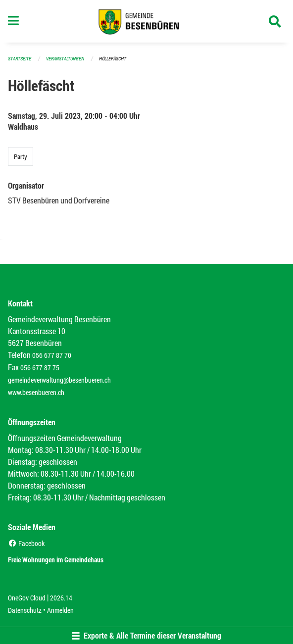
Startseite (20, 59)
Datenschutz (25, 610)
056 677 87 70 (52, 355)
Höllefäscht (113, 59)
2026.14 (61, 598)
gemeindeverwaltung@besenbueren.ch (59, 380)
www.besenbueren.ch (36, 392)
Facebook (26, 543)
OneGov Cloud (27, 598)
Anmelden (60, 610)
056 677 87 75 (40, 368)
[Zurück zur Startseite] (147, 21)
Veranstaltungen (65, 59)
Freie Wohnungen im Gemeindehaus (56, 560)
